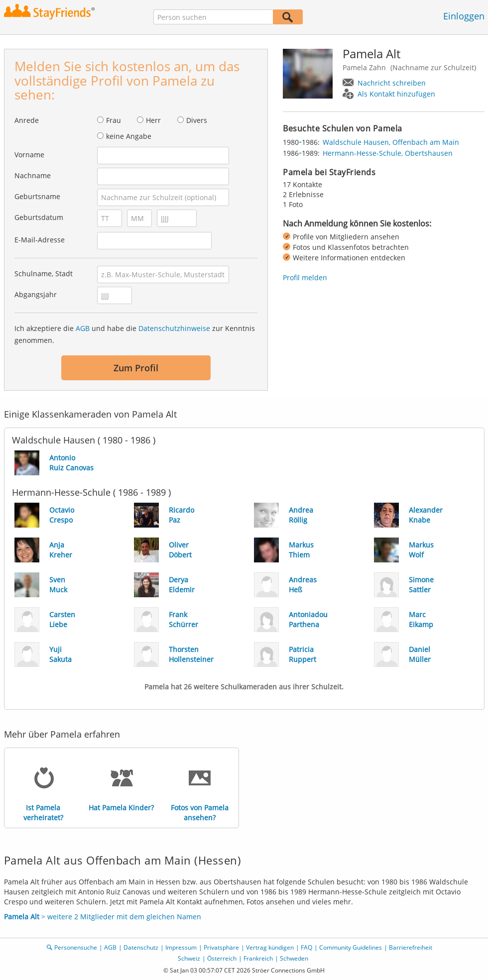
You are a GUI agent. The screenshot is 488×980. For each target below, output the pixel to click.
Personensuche (76, 947)
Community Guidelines (351, 947)
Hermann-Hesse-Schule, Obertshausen (388, 153)
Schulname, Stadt (44, 273)
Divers (197, 120)
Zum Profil (136, 368)
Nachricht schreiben (392, 83)
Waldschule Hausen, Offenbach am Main (391, 142)
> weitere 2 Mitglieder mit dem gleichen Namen (103, 917)
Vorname (29, 155)
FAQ (306, 947)
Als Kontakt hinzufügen (396, 94)
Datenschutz (141, 947)
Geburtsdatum (39, 217)
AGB (83, 328)
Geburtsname (37, 196)
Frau (114, 120)
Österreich (222, 958)
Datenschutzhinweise (174, 328)
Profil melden (305, 277)
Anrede (27, 120)
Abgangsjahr (36, 294)
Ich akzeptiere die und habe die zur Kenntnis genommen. (135, 334)
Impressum (181, 947)
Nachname (33, 175)
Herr (153, 120)
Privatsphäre (221, 947)
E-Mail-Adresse (40, 240)
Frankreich (258, 958)
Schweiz (189, 958)
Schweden (294, 958)
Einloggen (464, 16)
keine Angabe (129, 136)
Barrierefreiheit (411, 947)
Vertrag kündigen (270, 947)
